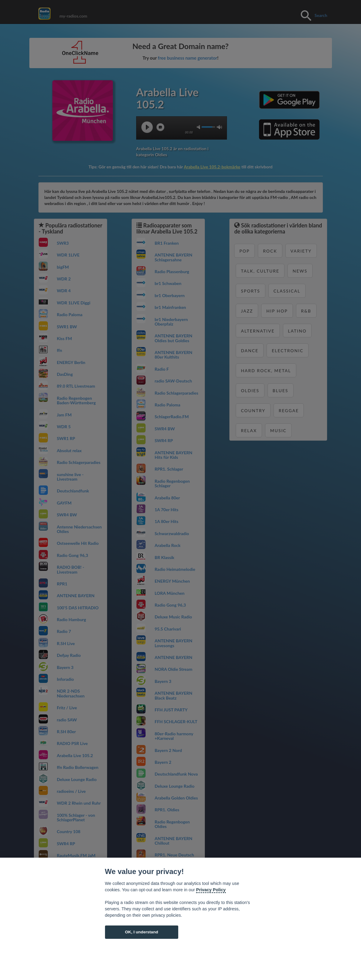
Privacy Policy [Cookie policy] (211, 890)
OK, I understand (142, 932)
